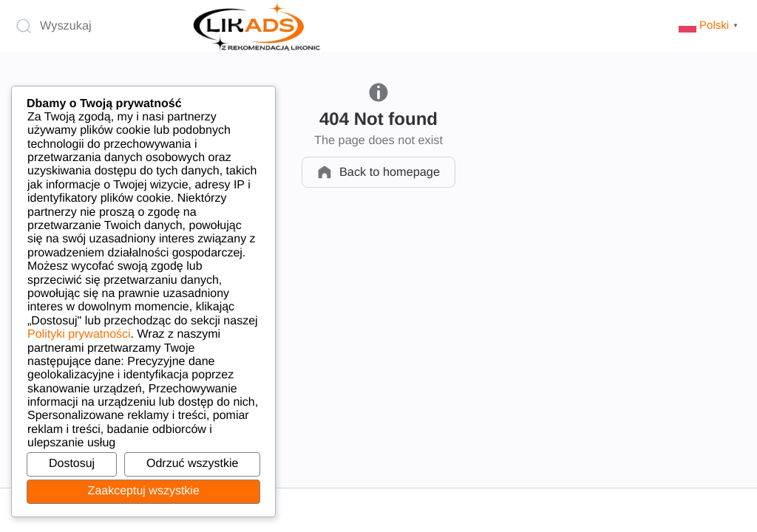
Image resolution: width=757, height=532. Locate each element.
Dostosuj (72, 464)
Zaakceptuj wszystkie (144, 491)
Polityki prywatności (79, 334)
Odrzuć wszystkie (192, 464)
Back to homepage (378, 172)
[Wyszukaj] (98, 26)
